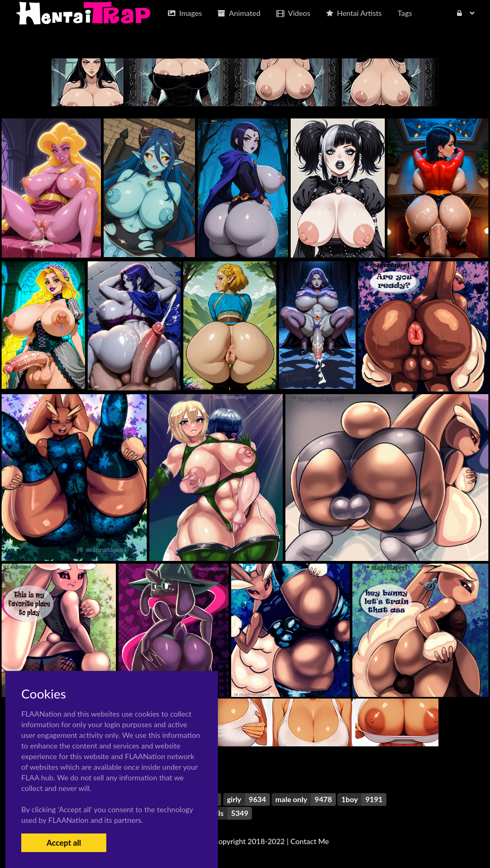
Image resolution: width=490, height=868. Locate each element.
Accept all (64, 843)
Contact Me (310, 841)
